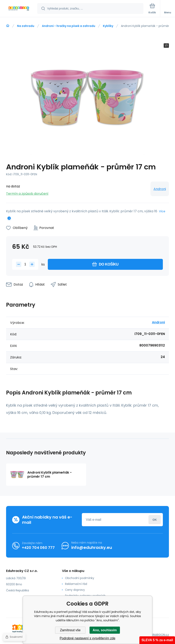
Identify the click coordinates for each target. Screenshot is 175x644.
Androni (160, 189)
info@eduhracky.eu (92, 547)
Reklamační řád (76, 584)
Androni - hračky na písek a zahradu (69, 26)
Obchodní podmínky (80, 578)
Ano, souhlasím (105, 630)
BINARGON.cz (160, 635)
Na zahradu (26, 26)
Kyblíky (108, 26)
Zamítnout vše (70, 630)
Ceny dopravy (75, 590)
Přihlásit (155, 520)
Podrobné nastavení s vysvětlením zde (88, 638)
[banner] (19, 9)
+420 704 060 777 (38, 548)
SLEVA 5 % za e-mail (157, 640)
